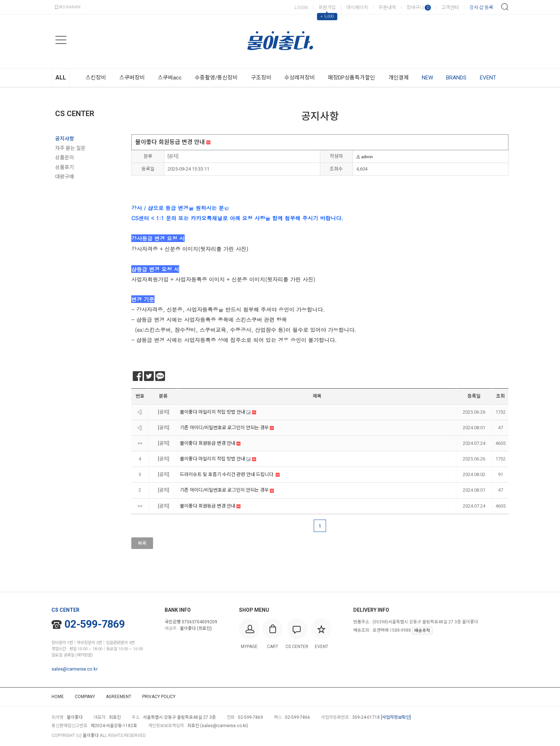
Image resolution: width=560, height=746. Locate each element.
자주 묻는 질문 (70, 148)
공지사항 (65, 139)
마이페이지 (357, 7)
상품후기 (65, 167)
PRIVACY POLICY (159, 697)
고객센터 (450, 7)
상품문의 (65, 157)
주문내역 (387, 7)
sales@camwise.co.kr (75, 669)
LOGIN (301, 7)
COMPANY (85, 697)
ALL (61, 77)
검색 (505, 7)
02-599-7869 (88, 624)
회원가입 (327, 7)
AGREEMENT (119, 697)
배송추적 (422, 631)
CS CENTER (75, 114)
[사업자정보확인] (396, 717)
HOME (58, 697)
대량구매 (65, 177)
